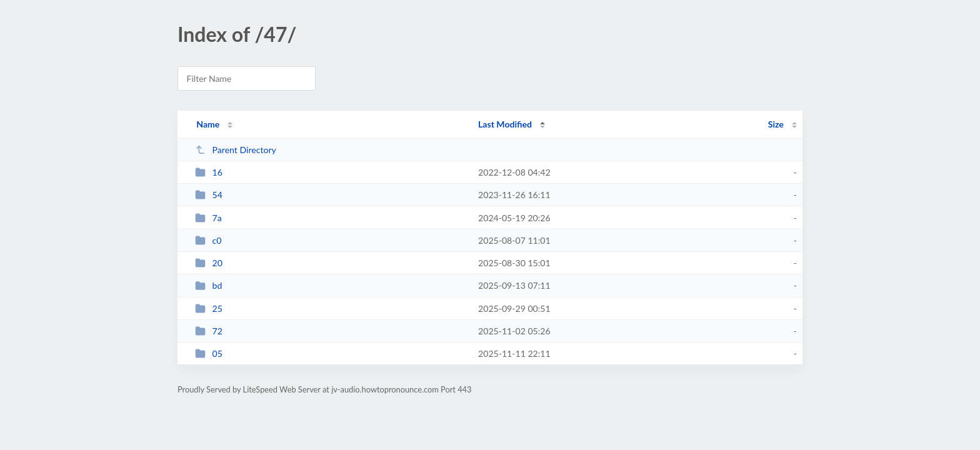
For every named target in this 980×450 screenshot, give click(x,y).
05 (209, 353)
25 (209, 308)
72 (209, 331)
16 (209, 172)
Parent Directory (236, 150)
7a (208, 218)
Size (776, 124)
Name (208, 124)
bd (208, 285)
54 (209, 195)
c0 (208, 240)
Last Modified (505, 124)
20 (209, 263)
